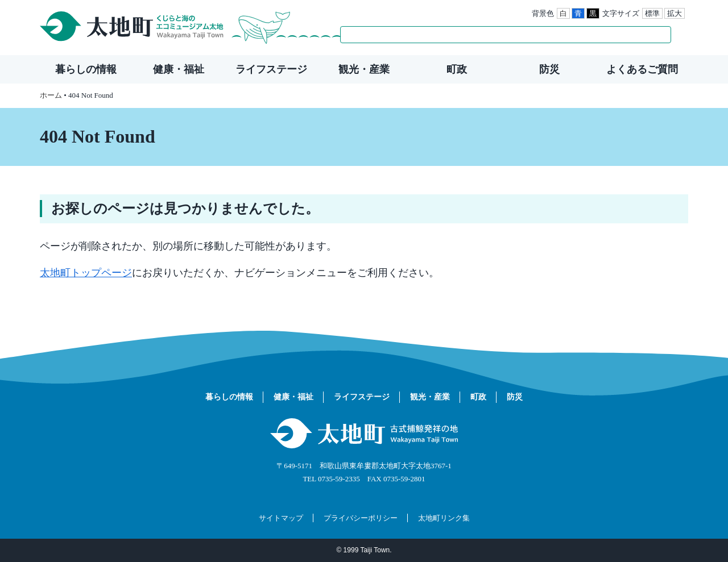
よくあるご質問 (642, 69)
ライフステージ (271, 69)
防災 (549, 69)
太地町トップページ (86, 273)
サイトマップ (281, 518)
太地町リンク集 (444, 518)
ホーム (51, 95)
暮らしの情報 (86, 69)
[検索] (494, 35)
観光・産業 (364, 69)
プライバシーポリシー (361, 518)
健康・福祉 (179, 69)
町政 (457, 69)
